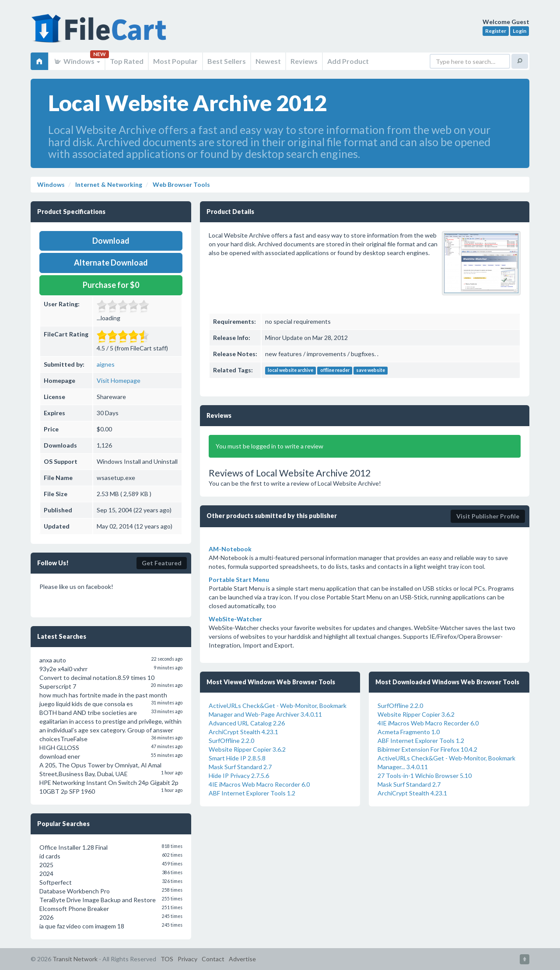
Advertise (242, 959)
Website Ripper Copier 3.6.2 (247, 749)
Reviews (304, 61)
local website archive (290, 371)
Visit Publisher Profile (488, 516)
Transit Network (75, 959)
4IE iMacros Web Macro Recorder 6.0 (259, 784)
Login (520, 31)
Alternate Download (111, 263)
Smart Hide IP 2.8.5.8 (237, 758)
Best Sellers (227, 61)
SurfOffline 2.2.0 (231, 741)
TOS (167, 959)
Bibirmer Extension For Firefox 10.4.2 (427, 749)
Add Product (348, 61)
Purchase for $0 (111, 285)
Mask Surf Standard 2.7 (240, 767)
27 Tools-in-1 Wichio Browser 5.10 (425, 776)
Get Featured (162, 563)
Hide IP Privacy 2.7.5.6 (239, 776)
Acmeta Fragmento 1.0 (409, 732)
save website (371, 371)
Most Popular (175, 61)
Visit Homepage (119, 380)
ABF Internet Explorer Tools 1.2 (252, 793)
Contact (213, 959)
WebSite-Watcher (235, 619)
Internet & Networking (108, 184)
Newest (268, 61)
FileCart (101, 33)
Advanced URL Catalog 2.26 (247, 723)
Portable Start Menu (239, 580)
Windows (77, 61)
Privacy (187, 959)
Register (496, 31)
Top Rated (127, 61)
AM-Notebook (230, 549)
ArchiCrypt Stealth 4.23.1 (243, 732)
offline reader (335, 371)
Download (111, 241)
